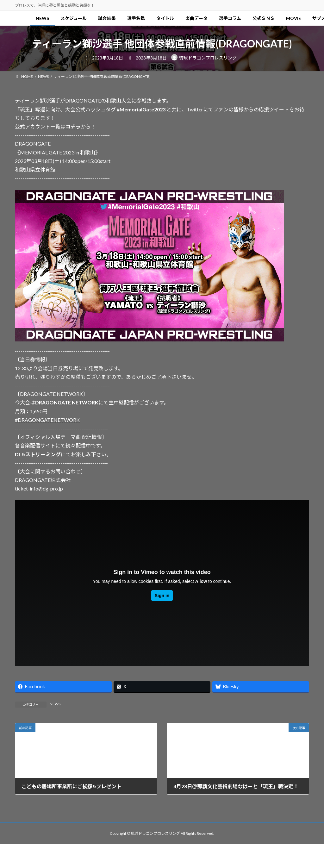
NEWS (55, 704)
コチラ (73, 126)
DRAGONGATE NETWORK (67, 402)
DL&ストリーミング (38, 454)
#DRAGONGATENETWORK (47, 420)
